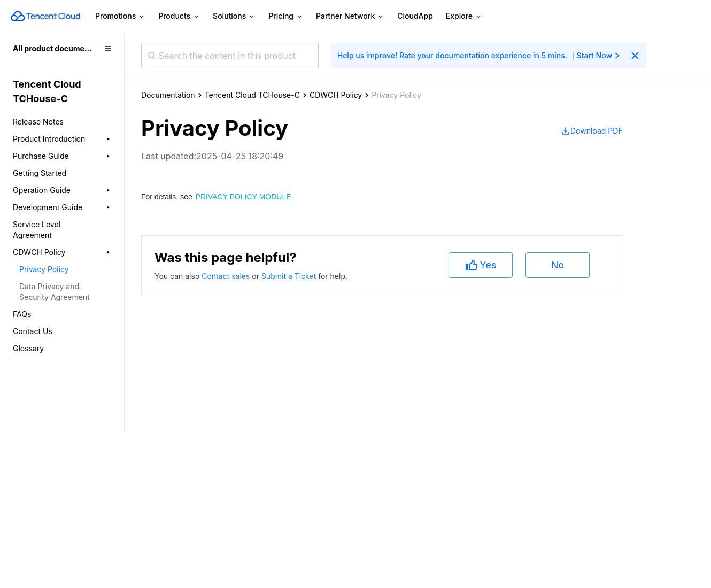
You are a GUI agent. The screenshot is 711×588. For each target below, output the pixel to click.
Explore (464, 16)
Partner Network (350, 16)
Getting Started (40, 173)
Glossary (28, 348)
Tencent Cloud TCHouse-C (252, 95)
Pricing (286, 16)
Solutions (234, 16)
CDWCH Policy (336, 95)
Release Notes (38, 122)
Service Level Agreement (37, 230)
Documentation (168, 95)
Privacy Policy (44, 269)
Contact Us (33, 331)
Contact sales (227, 276)
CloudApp (415, 16)
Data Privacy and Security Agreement (55, 292)
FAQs (22, 314)
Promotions (120, 16)
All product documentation (61, 48)
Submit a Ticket (290, 276)
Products (179, 16)
